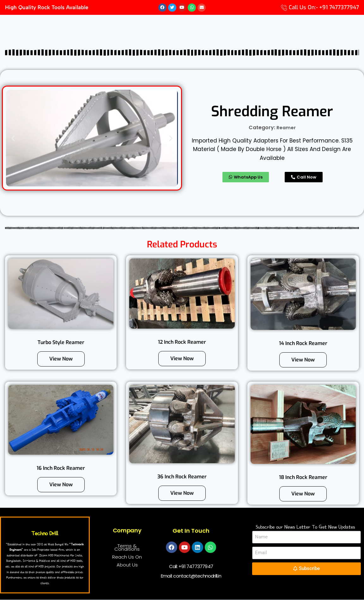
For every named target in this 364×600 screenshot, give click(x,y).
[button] (13, 138)
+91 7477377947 (196, 566)
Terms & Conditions (127, 547)
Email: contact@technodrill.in (191, 576)
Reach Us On (127, 557)
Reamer (286, 128)
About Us (127, 565)
